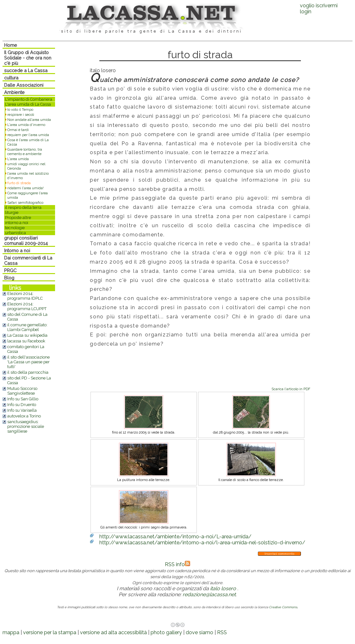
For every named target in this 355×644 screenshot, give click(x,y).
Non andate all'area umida (29, 120)
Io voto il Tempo (20, 109)
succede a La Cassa (26, 70)
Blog (9, 278)
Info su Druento (22, 405)
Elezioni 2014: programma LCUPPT (27, 306)
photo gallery (166, 632)
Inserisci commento (279, 554)
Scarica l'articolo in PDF (291, 389)
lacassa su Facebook (26, 341)
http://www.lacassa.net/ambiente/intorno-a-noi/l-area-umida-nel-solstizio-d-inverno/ (202, 543)
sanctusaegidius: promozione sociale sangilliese (26, 426)
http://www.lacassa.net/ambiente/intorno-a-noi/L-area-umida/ (175, 537)
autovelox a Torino (24, 416)
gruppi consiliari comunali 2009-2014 (26, 241)
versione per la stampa (50, 632)
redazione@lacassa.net (209, 594)
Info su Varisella (22, 410)
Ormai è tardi (18, 130)
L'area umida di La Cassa (28, 104)
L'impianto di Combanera (29, 99)
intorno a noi (17, 223)
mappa (11, 632)
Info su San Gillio (23, 399)
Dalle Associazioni (24, 85)
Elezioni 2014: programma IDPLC (25, 296)
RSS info (177, 564)
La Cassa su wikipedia (27, 335)
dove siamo (199, 632)
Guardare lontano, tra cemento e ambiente (25, 152)
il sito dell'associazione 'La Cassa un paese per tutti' (28, 362)
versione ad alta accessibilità (113, 632)
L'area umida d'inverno (26, 125)
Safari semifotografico (25, 203)
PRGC (10, 270)
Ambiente (14, 92)
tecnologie (15, 228)
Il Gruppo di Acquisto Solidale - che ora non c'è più (28, 58)
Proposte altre (18, 218)
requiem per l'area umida (28, 135)
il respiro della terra (23, 207)
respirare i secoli (21, 115)
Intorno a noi (17, 250)
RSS (222, 632)
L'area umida (18, 159)
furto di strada (19, 183)
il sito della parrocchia (28, 372)
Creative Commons (283, 607)
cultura (11, 78)
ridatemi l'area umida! (25, 188)
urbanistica (16, 233)
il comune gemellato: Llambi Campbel (27, 327)
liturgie (12, 213)
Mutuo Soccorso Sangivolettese (22, 391)
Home (11, 45)
